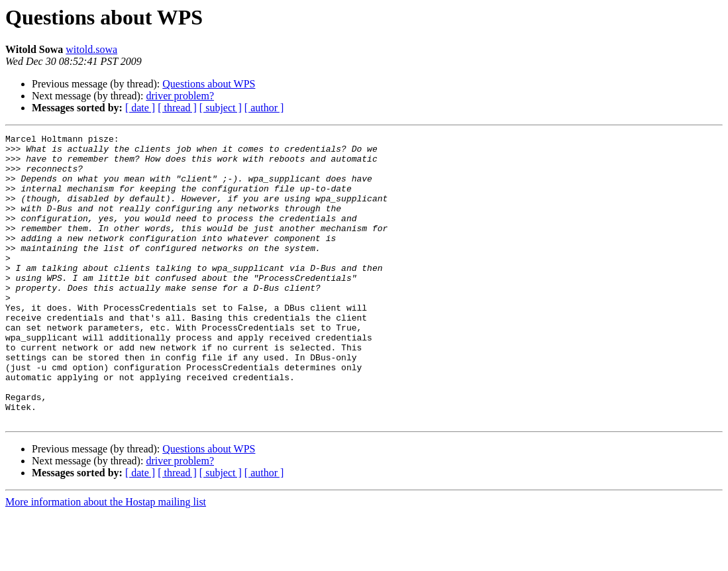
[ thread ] (177, 108)
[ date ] (140, 108)
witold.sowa (91, 49)
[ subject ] (221, 108)
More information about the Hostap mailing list (106, 559)
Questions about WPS (209, 84)
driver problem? (180, 96)
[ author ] (264, 108)
